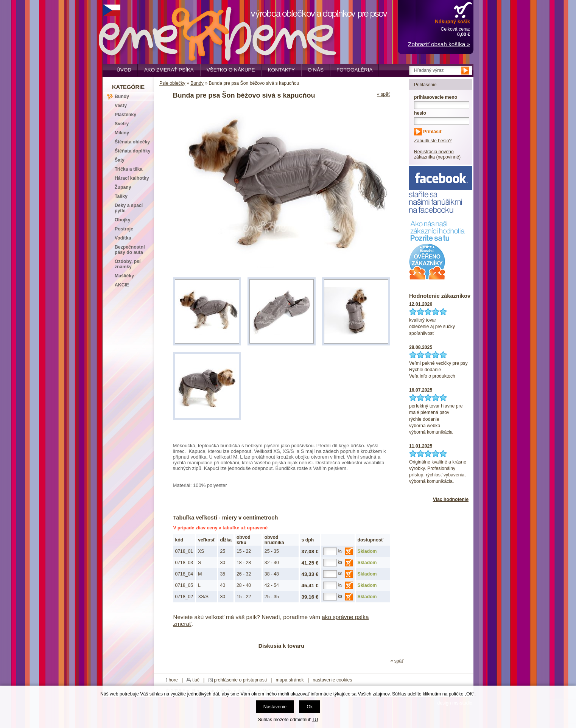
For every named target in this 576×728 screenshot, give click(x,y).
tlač (196, 680)
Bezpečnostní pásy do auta (130, 250)
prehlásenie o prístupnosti (240, 680)
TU (315, 720)
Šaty (120, 160)
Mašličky (124, 276)
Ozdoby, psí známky (128, 264)
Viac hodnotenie (451, 499)
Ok (310, 707)
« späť (384, 94)
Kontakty (282, 70)
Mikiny (122, 133)
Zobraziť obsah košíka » (439, 44)
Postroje (124, 229)
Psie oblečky (172, 83)
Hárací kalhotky (132, 178)
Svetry (122, 124)
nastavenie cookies (332, 680)
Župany (123, 187)
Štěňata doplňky (133, 151)
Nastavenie (275, 707)
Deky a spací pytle (129, 208)
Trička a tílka (128, 169)
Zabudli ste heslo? (433, 141)
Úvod (124, 70)
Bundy (197, 83)
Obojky (122, 220)
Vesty (121, 106)
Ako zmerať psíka (169, 70)
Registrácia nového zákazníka (434, 154)
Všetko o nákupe (231, 70)
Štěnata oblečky (132, 142)
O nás (316, 70)
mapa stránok (290, 680)
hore (173, 680)
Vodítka (123, 238)
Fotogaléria (354, 70)
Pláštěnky (125, 115)
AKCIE (122, 285)
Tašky (121, 196)
